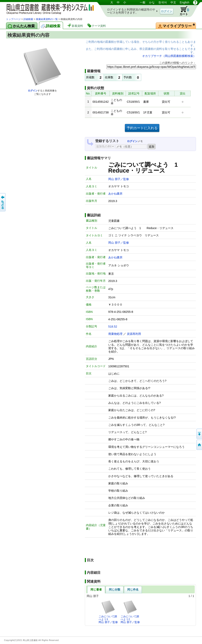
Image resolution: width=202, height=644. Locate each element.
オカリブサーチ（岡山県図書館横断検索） (169, 56)
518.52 (113, 327)
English (185, 2)
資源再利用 (134, 334)
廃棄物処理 (115, 334)
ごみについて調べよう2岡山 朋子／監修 (130, 612)
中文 (173, 2)
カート (182, 11)
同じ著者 (96, 590)
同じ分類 (115, 590)
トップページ (13, 19)
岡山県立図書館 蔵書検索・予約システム (48, 9)
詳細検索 (28, 19)
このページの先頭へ (199, 434)
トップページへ (199, 445)
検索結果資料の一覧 (47, 19)
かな (152, 2)
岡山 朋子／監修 (119, 179)
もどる (3, 202)
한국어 (163, 2)
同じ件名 (133, 590)
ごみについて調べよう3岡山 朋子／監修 (108, 612)
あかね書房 (115, 194)
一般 (143, 2)
